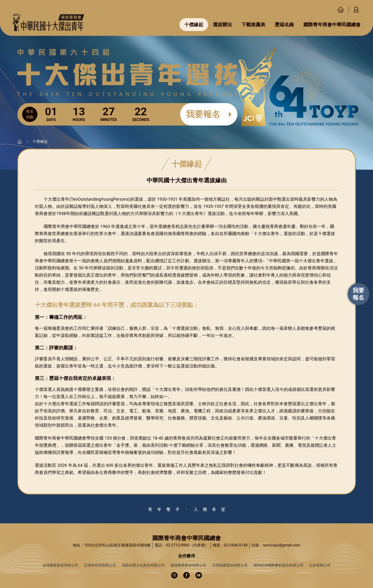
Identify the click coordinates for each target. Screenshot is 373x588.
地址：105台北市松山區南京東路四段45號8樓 (112, 545)
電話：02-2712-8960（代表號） (181, 545)
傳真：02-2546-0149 (230, 545)
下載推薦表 (253, 25)
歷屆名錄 (284, 25)
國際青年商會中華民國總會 (332, 25)
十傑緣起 (194, 25)
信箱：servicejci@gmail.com (276, 545)
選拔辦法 (222, 25)
